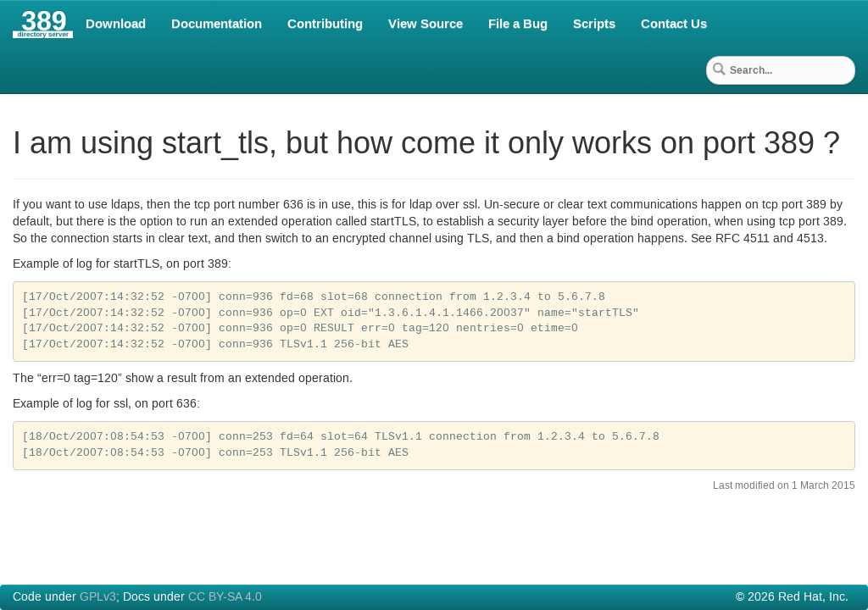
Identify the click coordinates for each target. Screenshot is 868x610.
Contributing (325, 24)
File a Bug (518, 24)
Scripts (594, 24)
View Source (426, 24)
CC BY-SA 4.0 (225, 597)
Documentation (217, 24)
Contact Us (674, 24)
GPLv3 (98, 597)
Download (116, 24)
